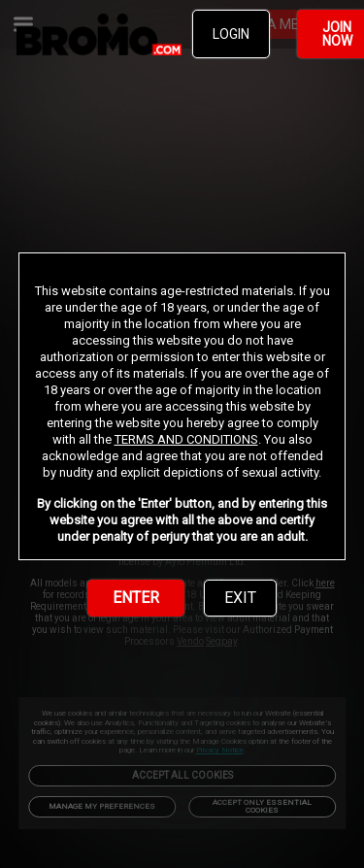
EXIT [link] (240, 598)
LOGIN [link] (231, 34)
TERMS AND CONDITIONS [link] (186, 439)
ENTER (136, 598)
